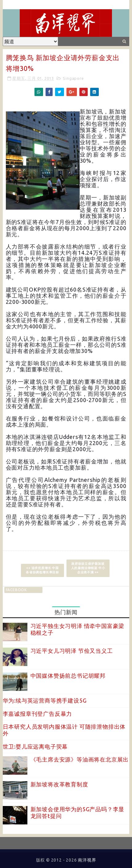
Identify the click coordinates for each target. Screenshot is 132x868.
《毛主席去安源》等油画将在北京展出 (80, 759)
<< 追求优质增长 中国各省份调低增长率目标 (42, 570)
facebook (16, 590)
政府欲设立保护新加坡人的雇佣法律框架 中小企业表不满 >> (88, 568)
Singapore (73, 78)
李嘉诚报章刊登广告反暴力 (38, 714)
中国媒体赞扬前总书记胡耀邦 (68, 676)
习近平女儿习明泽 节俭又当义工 (72, 651)
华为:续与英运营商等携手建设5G (45, 700)
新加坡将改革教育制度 (59, 784)
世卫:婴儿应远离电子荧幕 (35, 746)
